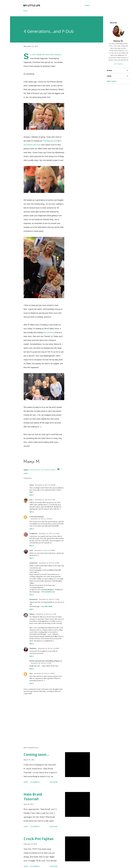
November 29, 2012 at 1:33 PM (44, 673)
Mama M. (118, 41)
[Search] (87, 5)
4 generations (34, 470)
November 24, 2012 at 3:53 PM (49, 563)
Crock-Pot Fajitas (38, 839)
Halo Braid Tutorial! (33, 797)
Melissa (32, 614)
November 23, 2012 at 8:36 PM (45, 485)
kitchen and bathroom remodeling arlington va (46, 661)
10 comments (35, 782)
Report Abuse (112, 81)
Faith (31, 550)
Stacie (32, 485)
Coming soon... (37, 754)
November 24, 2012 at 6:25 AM (45, 550)
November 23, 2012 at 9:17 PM (45, 500)
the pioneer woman (48, 470)
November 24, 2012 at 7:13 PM (49, 599)
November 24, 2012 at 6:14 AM (49, 534)
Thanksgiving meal (50, 141)
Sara (31, 673)
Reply (32, 495)
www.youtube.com (48, 592)
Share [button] (26, 473)
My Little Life (32, 5)
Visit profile (118, 64)
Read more (54, 782)
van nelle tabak (47, 606)
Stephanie (33, 648)
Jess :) (31, 500)
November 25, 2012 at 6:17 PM (46, 614)
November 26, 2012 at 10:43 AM (48, 648)
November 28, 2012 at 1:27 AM (41, 663)
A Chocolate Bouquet (37, 517)
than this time (48, 333)
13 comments (35, 826)
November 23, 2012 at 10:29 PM (41, 519)
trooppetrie (33, 534)
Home (25, 11)
